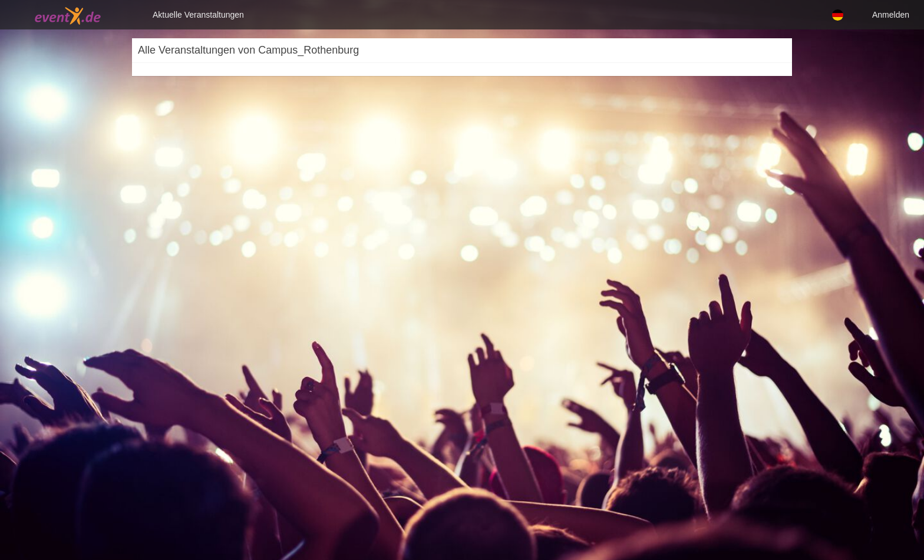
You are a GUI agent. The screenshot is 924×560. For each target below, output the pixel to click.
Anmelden (891, 15)
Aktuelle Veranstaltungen (198, 15)
